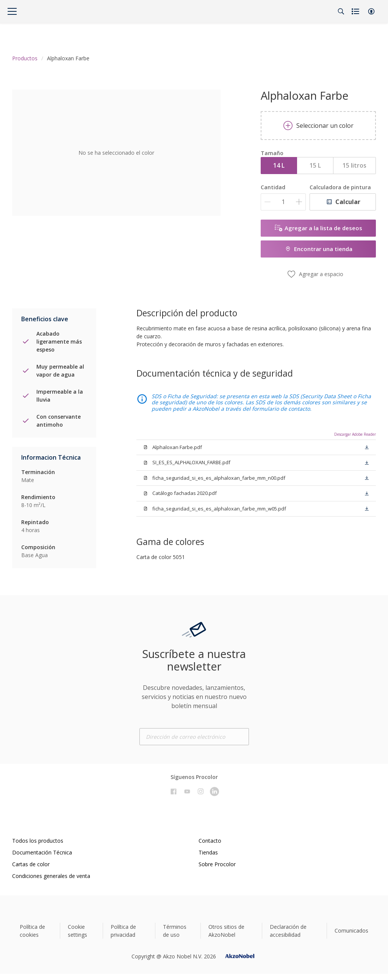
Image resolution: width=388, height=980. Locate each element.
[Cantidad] (283, 202)
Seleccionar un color (318, 126)
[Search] (341, 11)
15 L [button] (315, 165)
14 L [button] (279, 165)
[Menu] (12, 11)
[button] (371, 11)
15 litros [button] (354, 165)
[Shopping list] (356, 11)
